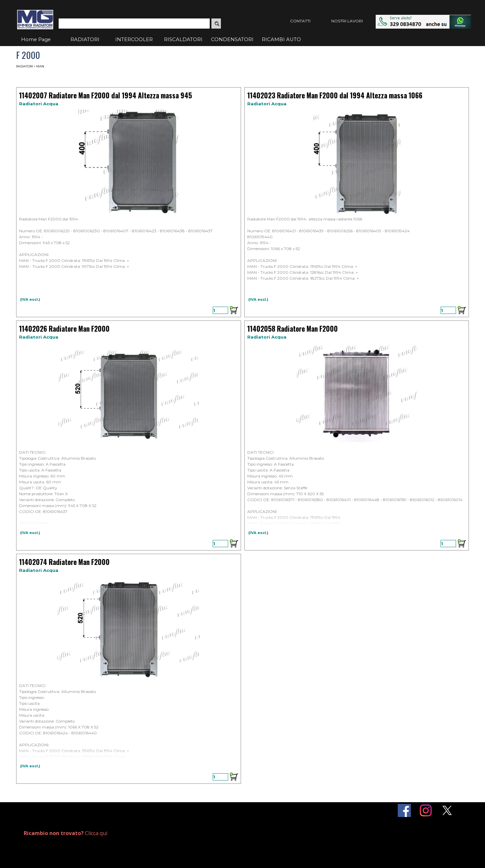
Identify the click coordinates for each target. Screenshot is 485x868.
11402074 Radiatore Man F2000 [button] (64, 562)
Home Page (36, 39)
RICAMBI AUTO (281, 39)
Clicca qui (66, 833)
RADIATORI (85, 39)
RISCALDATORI (183, 39)
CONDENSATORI (232, 39)
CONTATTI (300, 21)
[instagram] (426, 810)
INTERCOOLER (134, 39)
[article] (129, 202)
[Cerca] (134, 24)
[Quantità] (220, 310)
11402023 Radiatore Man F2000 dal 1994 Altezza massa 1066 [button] (335, 95)
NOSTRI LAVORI (347, 21)
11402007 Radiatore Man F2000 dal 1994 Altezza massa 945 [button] (106, 95)
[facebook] (404, 810)
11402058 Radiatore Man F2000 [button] (293, 329)
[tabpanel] (97, 833)
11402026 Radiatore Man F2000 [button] (64, 329)
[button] (423, 18)
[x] (447, 810)
